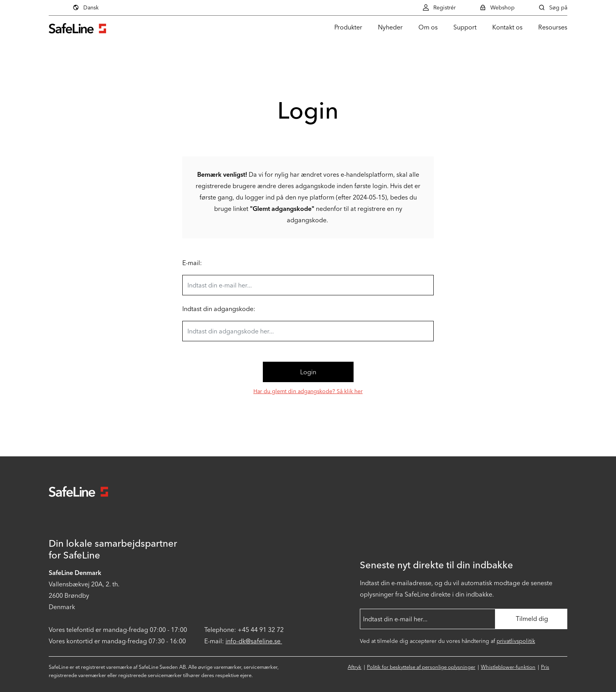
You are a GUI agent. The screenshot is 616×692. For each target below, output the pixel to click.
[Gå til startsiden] (77, 27)
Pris (545, 667)
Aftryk (355, 667)
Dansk (85, 7)
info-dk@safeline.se (254, 641)
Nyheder (390, 27)
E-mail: (192, 263)
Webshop (497, 7)
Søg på (553, 7)
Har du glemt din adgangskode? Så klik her (308, 391)
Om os (428, 27)
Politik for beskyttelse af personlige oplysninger (421, 667)
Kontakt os (507, 27)
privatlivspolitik (516, 641)
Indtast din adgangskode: (219, 309)
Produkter (348, 27)
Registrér (439, 7)
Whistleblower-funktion (508, 667)
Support (465, 27)
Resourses (553, 27)
